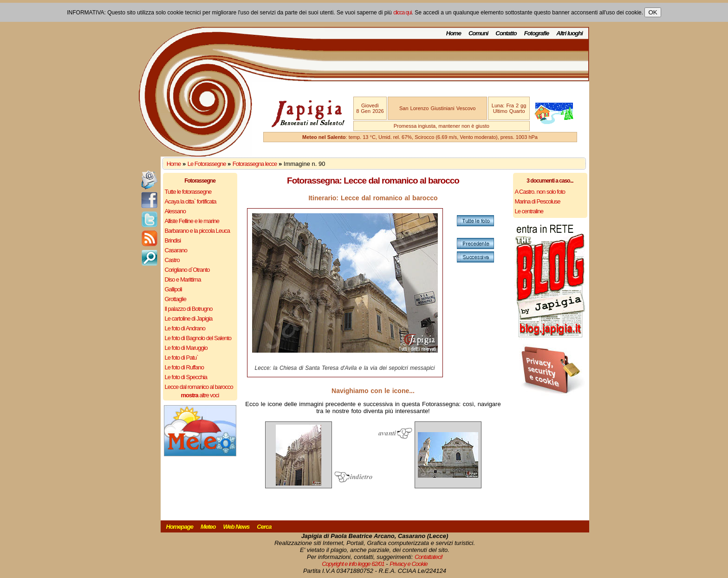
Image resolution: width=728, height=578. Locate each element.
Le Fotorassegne (207, 164)
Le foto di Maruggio (186, 348)
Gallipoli (173, 289)
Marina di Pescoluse (538, 201)
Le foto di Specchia (186, 377)
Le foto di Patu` (182, 358)
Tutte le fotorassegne (188, 192)
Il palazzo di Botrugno (189, 309)
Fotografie (537, 33)
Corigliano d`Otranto (187, 270)
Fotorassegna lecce (255, 164)
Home (454, 33)
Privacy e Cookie (409, 564)
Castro (172, 260)
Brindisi (173, 240)
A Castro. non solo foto (540, 192)
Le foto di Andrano (185, 328)
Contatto (506, 33)
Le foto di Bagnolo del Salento (198, 338)
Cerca (264, 527)
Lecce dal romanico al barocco (199, 387)
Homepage (180, 527)
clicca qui (402, 13)
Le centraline (529, 211)
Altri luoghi (569, 33)
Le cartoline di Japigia (189, 319)
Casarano (176, 250)
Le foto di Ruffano (184, 367)
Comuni (478, 33)
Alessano (175, 211)
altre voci (200, 395)
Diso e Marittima (183, 279)
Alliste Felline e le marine (192, 221)
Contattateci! (429, 557)
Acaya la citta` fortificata (191, 201)
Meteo (208, 527)
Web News (237, 527)
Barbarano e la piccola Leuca (197, 231)
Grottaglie (175, 299)
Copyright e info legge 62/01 (353, 564)
